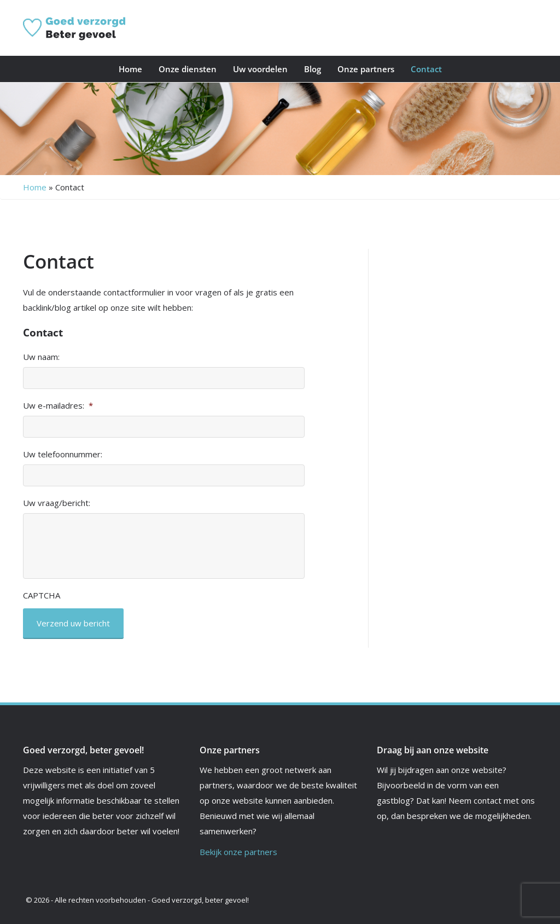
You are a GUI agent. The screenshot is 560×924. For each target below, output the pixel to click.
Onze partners (366, 69)
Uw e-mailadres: (58, 406)
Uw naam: (41, 357)
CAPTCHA (42, 595)
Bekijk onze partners (238, 852)
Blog (313, 69)
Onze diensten (188, 69)
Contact (426, 69)
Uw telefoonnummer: (63, 454)
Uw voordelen (260, 69)
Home (130, 69)
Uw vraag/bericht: (57, 503)
